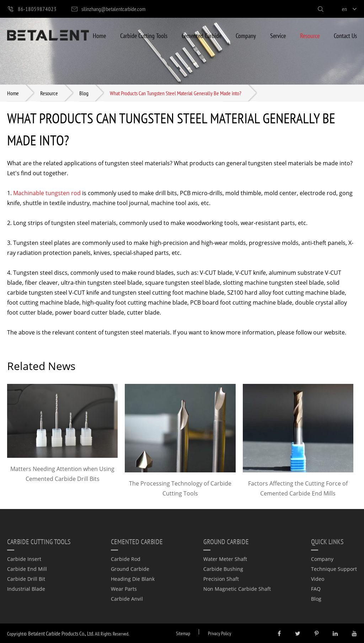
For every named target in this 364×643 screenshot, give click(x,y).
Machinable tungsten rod (47, 193)
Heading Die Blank (133, 579)
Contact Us (345, 35)
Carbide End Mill (27, 569)
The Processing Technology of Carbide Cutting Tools (180, 488)
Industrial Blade (26, 589)
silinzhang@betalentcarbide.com (108, 9)
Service (278, 35)
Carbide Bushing (223, 569)
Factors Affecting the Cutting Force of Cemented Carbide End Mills (298, 488)
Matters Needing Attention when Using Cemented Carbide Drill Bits (62, 474)
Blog (84, 93)
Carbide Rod (126, 559)
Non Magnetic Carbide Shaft (237, 589)
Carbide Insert (24, 559)
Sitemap (183, 633)
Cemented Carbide (202, 35)
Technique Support (334, 569)
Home (99, 35)
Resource (310, 35)
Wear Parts (124, 589)
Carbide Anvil (127, 599)
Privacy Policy (220, 633)
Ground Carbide (130, 569)
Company (246, 35)
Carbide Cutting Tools (144, 35)
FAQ (316, 589)
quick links (327, 541)
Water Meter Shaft (225, 559)
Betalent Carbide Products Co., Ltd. (61, 633)
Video (318, 579)
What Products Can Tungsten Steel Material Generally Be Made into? (176, 93)
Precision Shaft (221, 579)
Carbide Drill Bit (26, 579)
